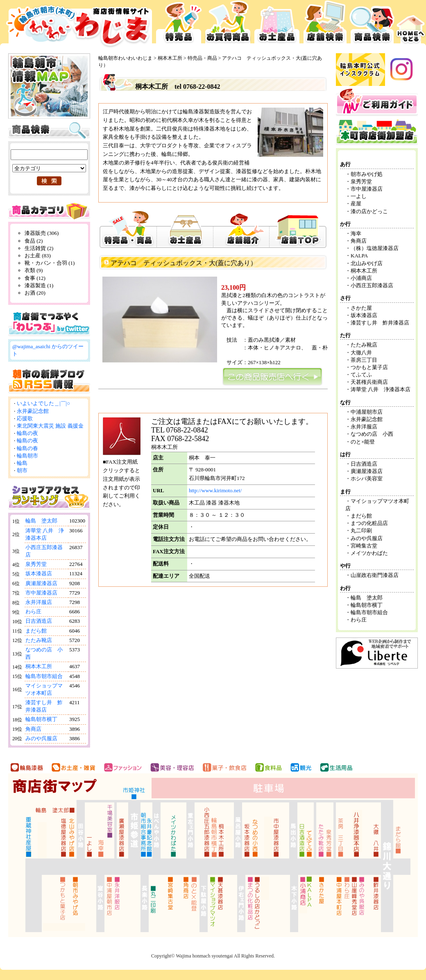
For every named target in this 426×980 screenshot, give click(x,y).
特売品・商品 (202, 58)
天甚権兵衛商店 (369, 382)
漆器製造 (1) (39, 285)
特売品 (179, 25)
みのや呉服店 (41, 738)
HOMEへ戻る (411, 25)
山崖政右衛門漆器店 (375, 575)
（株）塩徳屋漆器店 (377, 248)
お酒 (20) (35, 293)
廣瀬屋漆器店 (41, 583)
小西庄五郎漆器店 (372, 285)
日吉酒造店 (39, 621)
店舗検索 (325, 25)
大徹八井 (361, 353)
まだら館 (36, 631)
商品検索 (372, 25)
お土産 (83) (38, 256)
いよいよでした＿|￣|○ (43, 403)
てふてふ (361, 375)
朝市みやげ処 (367, 174)
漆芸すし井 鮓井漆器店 (380, 323)
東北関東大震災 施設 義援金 (50, 426)
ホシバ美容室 (367, 479)
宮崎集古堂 (364, 546)
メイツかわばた (369, 553)
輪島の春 (27, 448)
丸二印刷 (361, 531)
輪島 (22, 463)
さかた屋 (361, 308)
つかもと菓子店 (369, 367)
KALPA (359, 256)
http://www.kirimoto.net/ (215, 490)
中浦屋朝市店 (367, 412)
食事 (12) (35, 278)
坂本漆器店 (39, 573)
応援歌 (25, 418)
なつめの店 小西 (372, 434)
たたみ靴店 (39, 640)
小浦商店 (361, 278)
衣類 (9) (34, 270)
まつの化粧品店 (369, 523)
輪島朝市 (27, 456)
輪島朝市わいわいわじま (125, 58)
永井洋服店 (39, 602)
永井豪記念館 (33, 411)
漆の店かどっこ (369, 211)
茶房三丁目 (364, 360)
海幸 (356, 233)
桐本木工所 (39, 666)
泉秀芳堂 (36, 564)
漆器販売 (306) (42, 233)
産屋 (356, 204)
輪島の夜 (27, 433)
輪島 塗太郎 (41, 521)
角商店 (33, 729)
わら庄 (33, 612)
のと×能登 (363, 442)
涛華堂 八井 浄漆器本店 (381, 389)
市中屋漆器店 (41, 593)
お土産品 (277, 25)
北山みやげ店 (367, 263)
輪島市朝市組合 (44, 676)
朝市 (22, 470)
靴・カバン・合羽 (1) (50, 263)
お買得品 (228, 25)
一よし (359, 196)
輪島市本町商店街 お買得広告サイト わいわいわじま (77, 25)
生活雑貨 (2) (39, 248)
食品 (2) (34, 241)
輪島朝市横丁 (41, 719)
